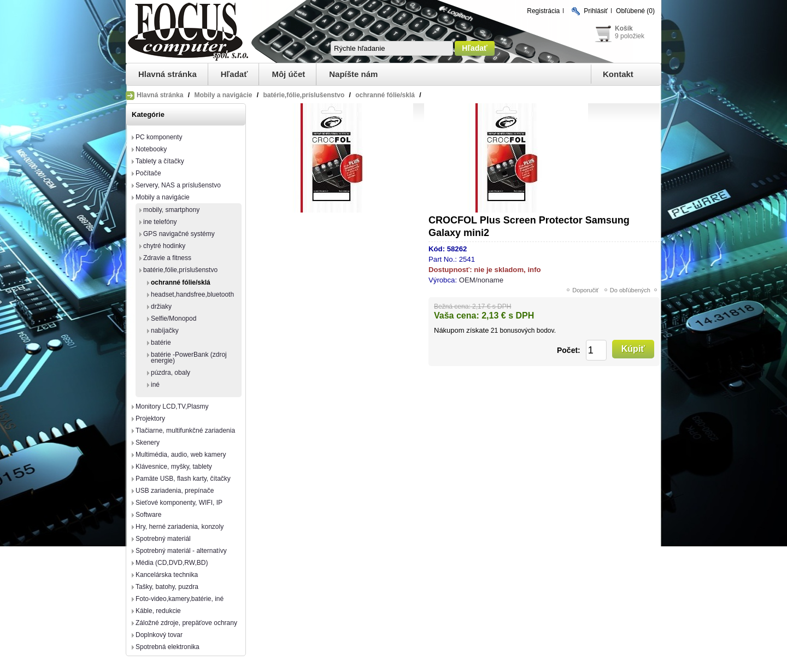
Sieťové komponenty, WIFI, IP (179, 503)
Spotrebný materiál (163, 539)
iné (155, 385)
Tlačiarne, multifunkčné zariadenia (185, 431)
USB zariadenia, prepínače (175, 491)
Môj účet (288, 74)
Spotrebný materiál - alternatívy (181, 551)
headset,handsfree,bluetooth (192, 294)
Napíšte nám (353, 74)
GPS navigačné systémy (179, 234)
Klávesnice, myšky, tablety (174, 467)
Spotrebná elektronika (168, 647)
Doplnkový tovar (159, 635)
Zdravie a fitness (167, 258)
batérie (161, 343)
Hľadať (234, 74)
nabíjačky (165, 331)
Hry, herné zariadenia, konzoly (180, 527)
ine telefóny (160, 222)
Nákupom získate (461, 330)
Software (148, 515)
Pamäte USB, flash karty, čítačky (183, 479)
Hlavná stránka (168, 74)
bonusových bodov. (528, 331)
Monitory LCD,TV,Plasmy (172, 406)
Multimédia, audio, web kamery (181, 455)
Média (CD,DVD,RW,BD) (172, 563)
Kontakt (618, 74)
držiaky (161, 306)
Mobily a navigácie (163, 197)
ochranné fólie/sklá (181, 282)
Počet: (569, 350)
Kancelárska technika (167, 575)
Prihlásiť (596, 11)
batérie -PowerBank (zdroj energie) (189, 358)
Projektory (150, 418)
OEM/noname (481, 280)
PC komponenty (159, 137)
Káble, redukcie (158, 611)
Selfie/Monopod (174, 319)
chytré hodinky (164, 246)
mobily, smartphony (171, 210)
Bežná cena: (452, 306)
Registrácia (543, 11)
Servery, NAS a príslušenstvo (178, 185)
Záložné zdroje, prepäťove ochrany (186, 623)
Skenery (148, 443)
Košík (624, 28)
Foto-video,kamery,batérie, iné (180, 599)
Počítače (148, 173)
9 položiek (630, 36)
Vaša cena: (457, 316)
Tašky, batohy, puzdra (167, 587)
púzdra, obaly (171, 373)
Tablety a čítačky (160, 161)
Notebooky (151, 149)
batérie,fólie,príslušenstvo (180, 270)
